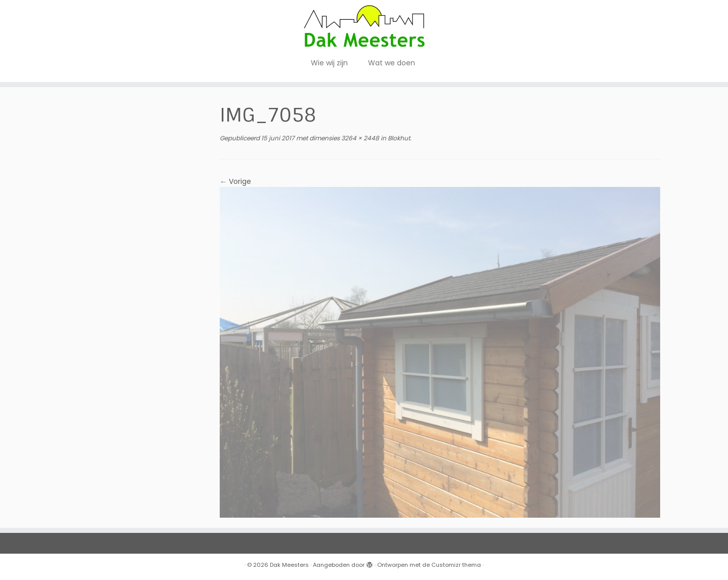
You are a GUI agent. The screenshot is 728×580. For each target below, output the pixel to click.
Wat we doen (392, 63)
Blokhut (398, 138)
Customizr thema (456, 565)
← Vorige (235, 181)
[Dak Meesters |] (364, 26)
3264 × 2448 (359, 138)
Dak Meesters (289, 565)
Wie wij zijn (329, 63)
